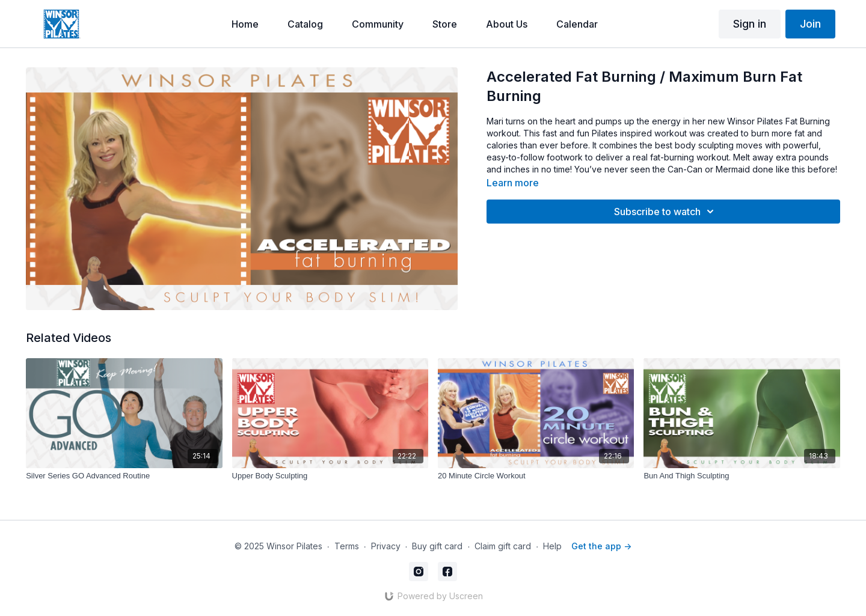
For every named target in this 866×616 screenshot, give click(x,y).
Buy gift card (437, 546)
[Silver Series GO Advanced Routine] (124, 476)
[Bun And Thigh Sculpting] (742, 476)
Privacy (386, 546)
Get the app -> (601, 546)
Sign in (750, 24)
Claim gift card (503, 546)
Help (552, 546)
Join (810, 24)
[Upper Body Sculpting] (330, 476)
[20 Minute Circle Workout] (536, 476)
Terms (347, 546)
